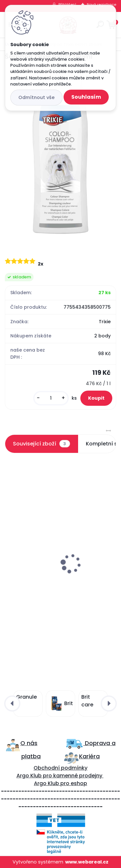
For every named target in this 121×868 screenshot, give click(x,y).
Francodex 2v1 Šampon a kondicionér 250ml (55, 581)
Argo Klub (29, 776)
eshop (78, 783)
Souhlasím (86, 97)
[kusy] (51, 398)
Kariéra (89, 756)
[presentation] (9, 548)
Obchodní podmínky (60, 768)
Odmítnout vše (36, 97)
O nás (29, 743)
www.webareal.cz (87, 862)
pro (65, 783)
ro (49, 776)
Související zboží (41, 444)
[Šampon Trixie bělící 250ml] (60, 153)
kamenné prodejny (77, 776)
